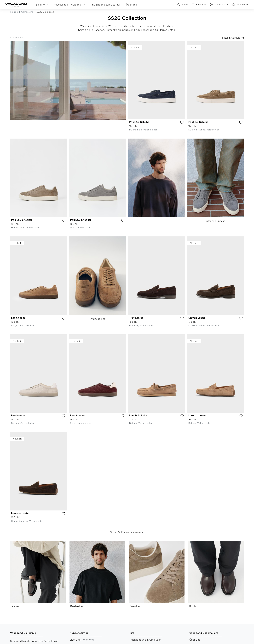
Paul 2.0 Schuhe (139, 122)
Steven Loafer (197, 318)
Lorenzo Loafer (198, 415)
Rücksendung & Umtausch (145, 640)
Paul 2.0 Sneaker (22, 220)
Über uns (195, 640)
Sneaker (135, 547)
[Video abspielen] (122, 45)
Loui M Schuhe (138, 415)
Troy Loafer (136, 318)
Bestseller (77, 547)
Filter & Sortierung (231, 38)
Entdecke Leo (98, 319)
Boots (193, 547)
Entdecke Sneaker (216, 221)
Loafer (15, 606)
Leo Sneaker (19, 318)
